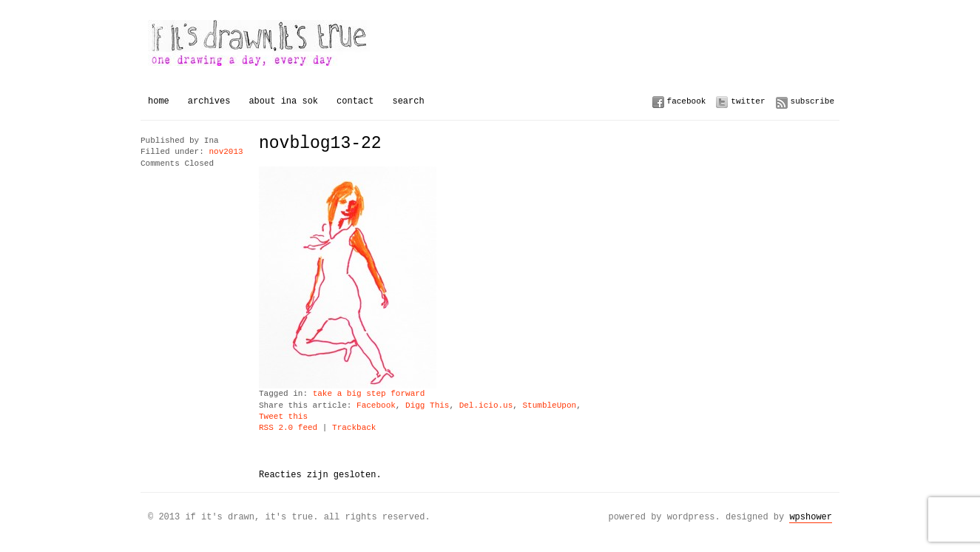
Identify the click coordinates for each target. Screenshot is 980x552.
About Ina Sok (283, 101)
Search (408, 101)
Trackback (354, 428)
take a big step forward (369, 394)
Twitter (748, 101)
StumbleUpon (549, 406)
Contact (355, 101)
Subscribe (812, 101)
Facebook (687, 101)
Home (159, 101)
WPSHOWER (811, 517)
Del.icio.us (486, 406)
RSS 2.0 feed (288, 428)
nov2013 (226, 152)
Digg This (427, 406)
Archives (209, 101)
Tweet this (283, 417)
